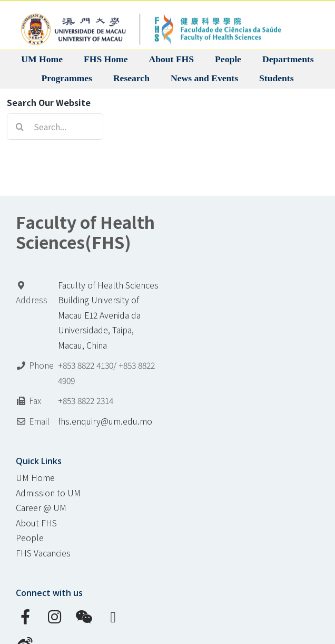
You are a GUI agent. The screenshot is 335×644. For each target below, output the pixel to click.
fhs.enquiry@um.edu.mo (105, 421)
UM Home (35, 478)
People (30, 538)
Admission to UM (48, 493)
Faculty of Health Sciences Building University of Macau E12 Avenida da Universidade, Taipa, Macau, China (108, 315)
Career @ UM (41, 508)
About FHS (36, 523)
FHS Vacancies (43, 553)
